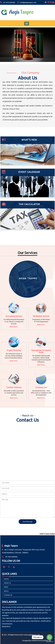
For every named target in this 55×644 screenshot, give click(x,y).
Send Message (27, 522)
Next (52, 48)
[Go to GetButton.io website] (49, 642)
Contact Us (8, 595)
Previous (3, 48)
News (6, 587)
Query (6, 591)
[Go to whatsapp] (49, 637)
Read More (6, 626)
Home (6, 579)
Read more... (14, 327)
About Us (7, 583)
